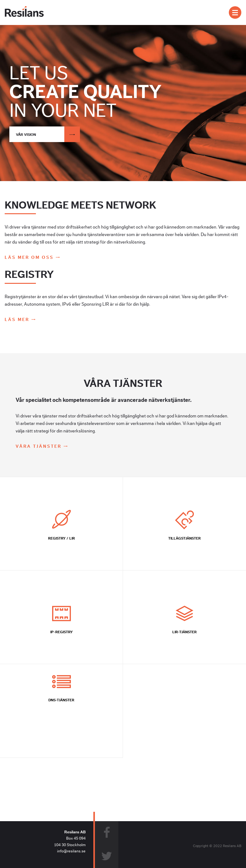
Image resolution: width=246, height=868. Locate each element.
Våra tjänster (39, 446)
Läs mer (18, 320)
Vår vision (48, 134)
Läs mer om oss (30, 258)
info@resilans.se (71, 851)
